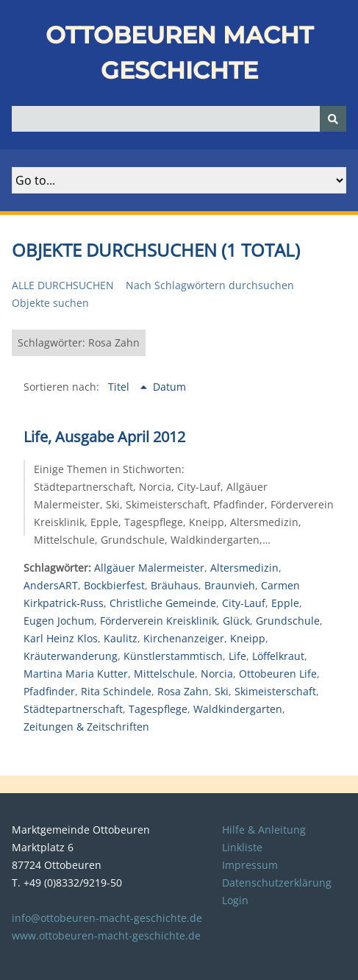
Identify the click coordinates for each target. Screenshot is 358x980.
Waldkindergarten (238, 709)
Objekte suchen (50, 303)
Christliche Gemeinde (163, 603)
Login (235, 900)
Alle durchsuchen (63, 285)
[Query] (179, 119)
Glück (236, 621)
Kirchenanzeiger (184, 638)
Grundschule (288, 621)
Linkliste (242, 847)
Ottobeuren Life (278, 674)
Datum (169, 387)
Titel (120, 387)
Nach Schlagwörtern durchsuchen (210, 285)
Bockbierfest (114, 585)
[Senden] (333, 119)
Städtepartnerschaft (73, 709)
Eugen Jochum (59, 621)
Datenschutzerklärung (277, 883)
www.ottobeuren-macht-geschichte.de (106, 935)
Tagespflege (158, 709)
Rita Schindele (116, 691)
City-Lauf (244, 603)
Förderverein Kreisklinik (158, 621)
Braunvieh (230, 585)
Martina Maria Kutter (76, 674)
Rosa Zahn (183, 691)
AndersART (51, 585)
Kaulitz (121, 638)
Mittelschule (164, 674)
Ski (222, 691)
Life (237, 656)
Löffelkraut (278, 656)
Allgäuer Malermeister (149, 568)
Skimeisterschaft (275, 691)
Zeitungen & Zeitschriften (86, 727)
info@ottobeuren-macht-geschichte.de (107, 918)
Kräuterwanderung (71, 656)
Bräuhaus (175, 585)
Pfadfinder (49, 691)
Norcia (217, 674)
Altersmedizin (244, 568)
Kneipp (248, 638)
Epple (285, 603)
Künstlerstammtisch (173, 656)
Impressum (250, 865)
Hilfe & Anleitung (264, 830)
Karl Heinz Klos (61, 638)
